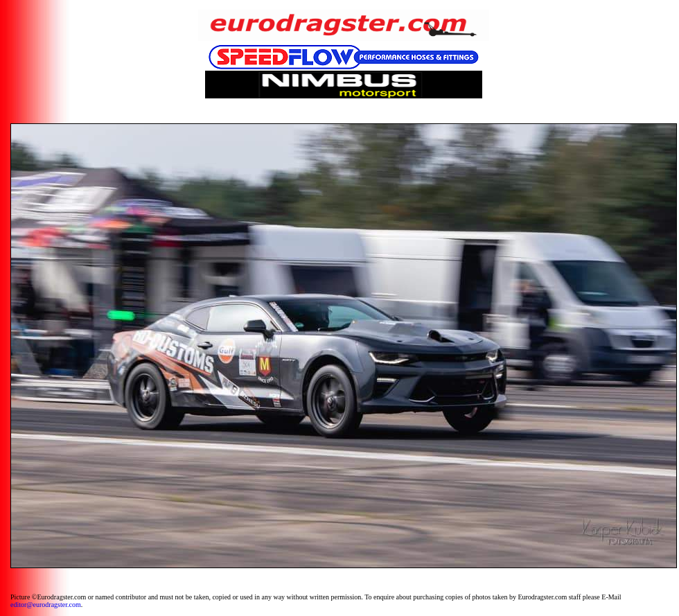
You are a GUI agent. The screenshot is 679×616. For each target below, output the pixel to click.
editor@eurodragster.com (46, 605)
